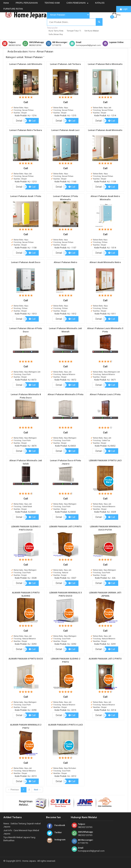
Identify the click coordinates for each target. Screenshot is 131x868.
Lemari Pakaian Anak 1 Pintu (26, 196)
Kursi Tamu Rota (56, 31)
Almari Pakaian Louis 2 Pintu (105, 394)
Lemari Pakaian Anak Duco (26, 262)
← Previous (13, 790)
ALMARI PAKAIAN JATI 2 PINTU (105, 659)
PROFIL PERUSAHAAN (27, 3)
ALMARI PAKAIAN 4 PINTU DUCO (26, 659)
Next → (37, 790)
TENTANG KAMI (52, 3)
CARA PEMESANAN (77, 3)
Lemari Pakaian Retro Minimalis (105, 64)
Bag (119, 15)
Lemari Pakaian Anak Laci (65, 130)
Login (124, 9)
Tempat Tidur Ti (74, 31)
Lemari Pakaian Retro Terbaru (26, 130)
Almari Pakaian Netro (65, 262)
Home (6, 3)
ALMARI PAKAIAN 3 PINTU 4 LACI (65, 725)
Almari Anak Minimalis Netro (105, 262)
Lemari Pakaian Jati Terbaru (65, 64)
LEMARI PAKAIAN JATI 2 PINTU (65, 527)
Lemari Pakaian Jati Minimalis (26, 64)
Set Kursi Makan (92, 31)
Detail (19, 121)
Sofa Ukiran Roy (56, 34)
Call (32, 121)
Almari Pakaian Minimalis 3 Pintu (65, 394)
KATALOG (100, 3)
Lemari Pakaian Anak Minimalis (105, 130)
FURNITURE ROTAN (13, 9)
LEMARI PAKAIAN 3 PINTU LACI (105, 460)
